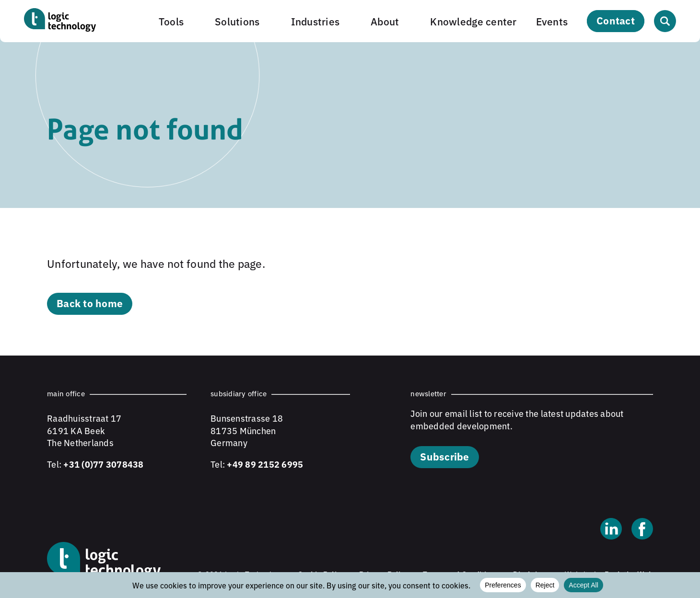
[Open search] (665, 21)
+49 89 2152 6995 (265, 464)
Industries (315, 21)
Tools (171, 21)
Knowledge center (473, 21)
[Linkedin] (611, 530)
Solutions (237, 21)
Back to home (90, 303)
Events (552, 21)
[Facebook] (642, 530)
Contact (616, 20)
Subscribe (444, 456)
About (385, 21)
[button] (177, 21)
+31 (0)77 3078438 (103, 464)
